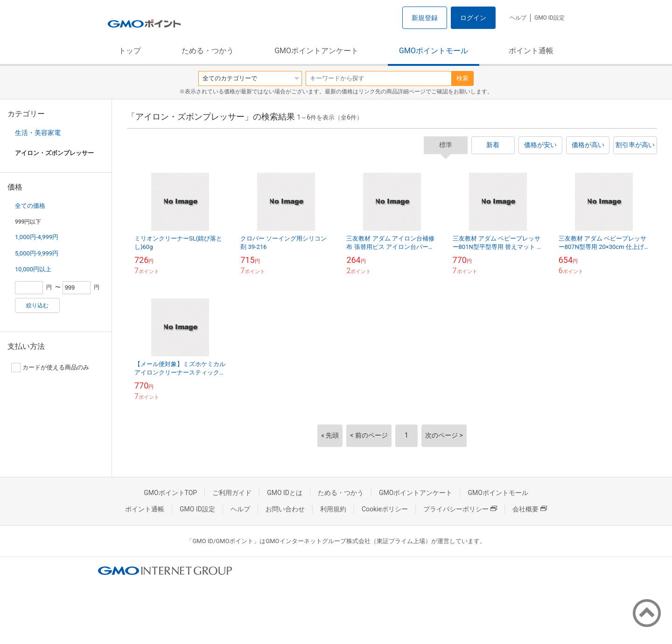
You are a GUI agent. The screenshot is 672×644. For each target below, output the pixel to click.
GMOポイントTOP (170, 493)
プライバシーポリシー (460, 509)
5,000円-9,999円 (37, 253)
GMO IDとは (285, 493)
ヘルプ (518, 18)
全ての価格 (30, 206)
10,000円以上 (33, 269)
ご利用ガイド (232, 493)
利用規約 (333, 509)
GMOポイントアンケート (316, 51)
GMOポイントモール (434, 51)
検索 (462, 78)
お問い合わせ (285, 509)
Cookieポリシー (385, 509)
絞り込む (37, 305)
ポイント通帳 (531, 51)
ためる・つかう (208, 51)
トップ (130, 51)
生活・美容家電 (38, 133)
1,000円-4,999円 (37, 237)
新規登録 (425, 18)
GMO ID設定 (549, 18)
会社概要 (530, 509)
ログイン (473, 18)
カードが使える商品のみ (50, 368)
